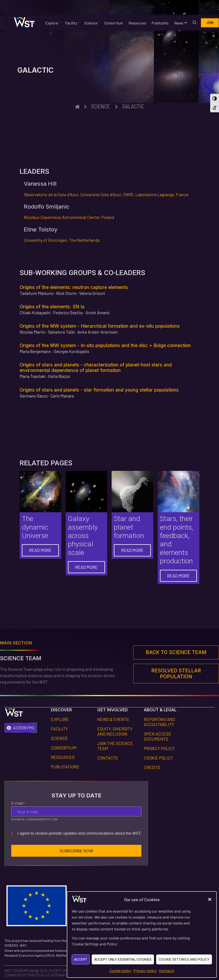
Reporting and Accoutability (159, 722)
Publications (159, 23)
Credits (152, 767)
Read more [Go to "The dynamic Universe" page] (40, 550)
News (179, 23)
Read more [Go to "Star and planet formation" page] (132, 550)
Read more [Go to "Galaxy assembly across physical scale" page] (86, 567)
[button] (210, 899)
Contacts (167, 971)
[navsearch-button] (195, 22)
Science (91, 23)
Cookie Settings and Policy (184, 959)
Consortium (113, 23)
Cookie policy (120, 971)
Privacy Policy (159, 748)
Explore (52, 23)
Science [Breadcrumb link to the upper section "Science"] (100, 106)
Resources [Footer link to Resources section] (63, 757)
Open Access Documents (157, 736)
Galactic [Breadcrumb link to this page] (133, 106)
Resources (137, 23)
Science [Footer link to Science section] (59, 738)
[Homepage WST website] (24, 23)
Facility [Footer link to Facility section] (59, 729)
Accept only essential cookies (123, 959)
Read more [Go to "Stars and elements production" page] (178, 576)
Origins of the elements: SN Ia (52, 307)
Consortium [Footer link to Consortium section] (64, 748)
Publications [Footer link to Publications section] (65, 767)
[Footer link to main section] (176, 652)
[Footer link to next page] (176, 674)
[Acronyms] (21, 728)
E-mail (18, 803)
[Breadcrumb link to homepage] (77, 107)
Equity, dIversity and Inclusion (115, 731)
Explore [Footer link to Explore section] (60, 719)
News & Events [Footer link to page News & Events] (113, 719)
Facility (71, 23)
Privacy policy (145, 971)
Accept (81, 959)
